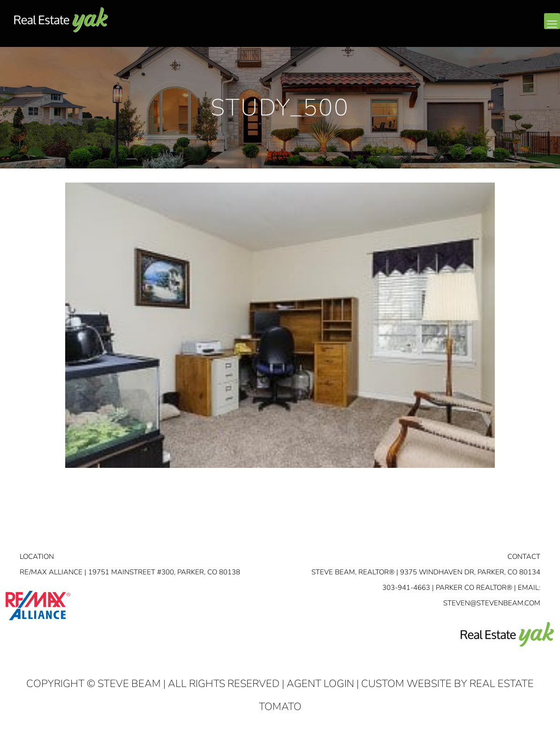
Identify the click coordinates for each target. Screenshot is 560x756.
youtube (533, 29)
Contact (524, 557)
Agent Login (320, 684)
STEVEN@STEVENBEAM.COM (492, 603)
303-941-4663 (406, 588)
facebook (495, 29)
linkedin (514, 29)
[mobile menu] (552, 21)
